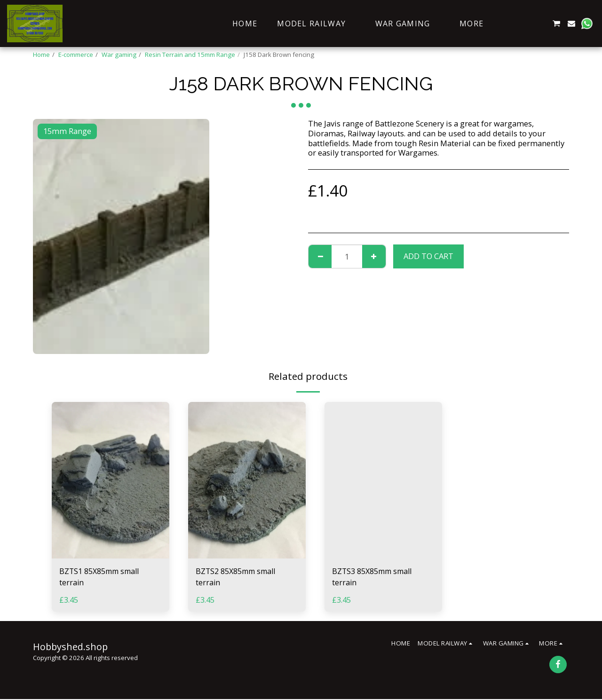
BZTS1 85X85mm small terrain (101, 577)
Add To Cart (428, 256)
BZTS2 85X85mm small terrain (238, 577)
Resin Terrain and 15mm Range (190, 55)
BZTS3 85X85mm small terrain (374, 577)
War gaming (119, 55)
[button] (511, 24)
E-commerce (76, 55)
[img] (111, 480)
